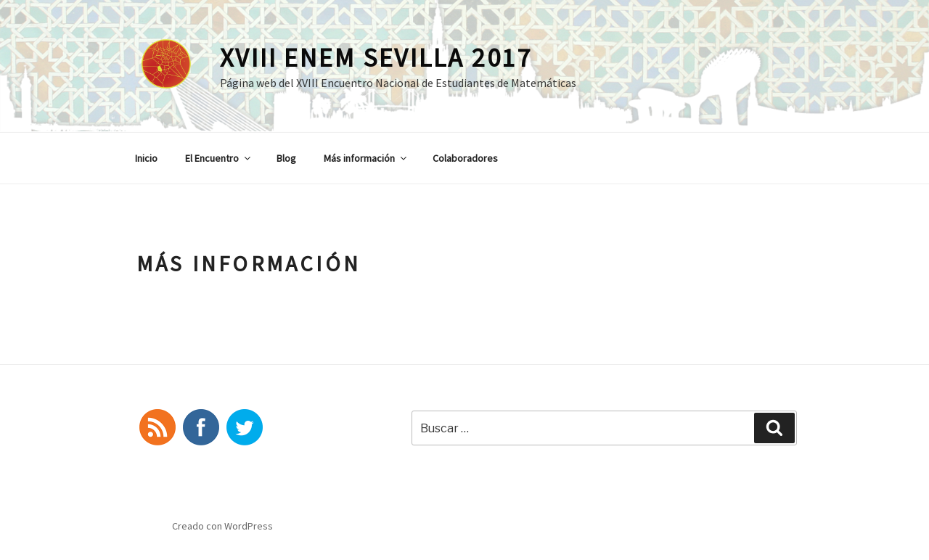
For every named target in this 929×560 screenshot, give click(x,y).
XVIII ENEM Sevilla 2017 (376, 58)
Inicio (146, 158)
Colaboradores (465, 158)
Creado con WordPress (222, 526)
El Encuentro (219, 158)
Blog (286, 158)
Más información (366, 158)
